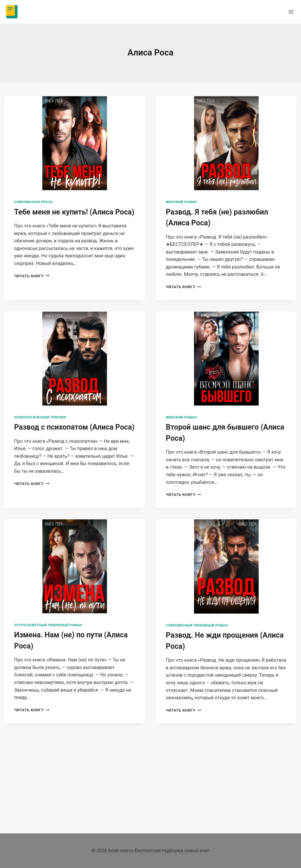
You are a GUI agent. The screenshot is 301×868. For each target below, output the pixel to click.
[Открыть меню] (291, 12)
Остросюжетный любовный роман (48, 625)
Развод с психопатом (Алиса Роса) (74, 427)
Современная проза (33, 202)
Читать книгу (32, 276)
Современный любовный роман (197, 625)
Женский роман (181, 202)
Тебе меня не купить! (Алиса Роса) (74, 212)
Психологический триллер (40, 417)
